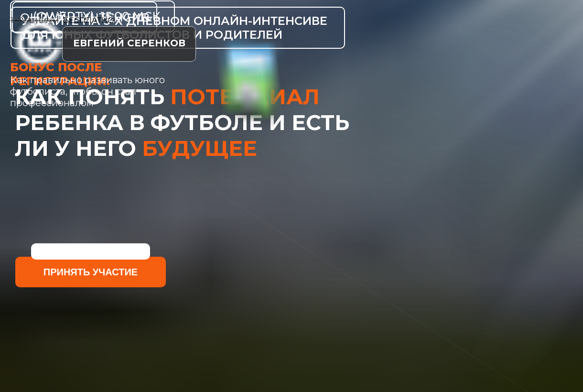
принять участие (91, 272)
